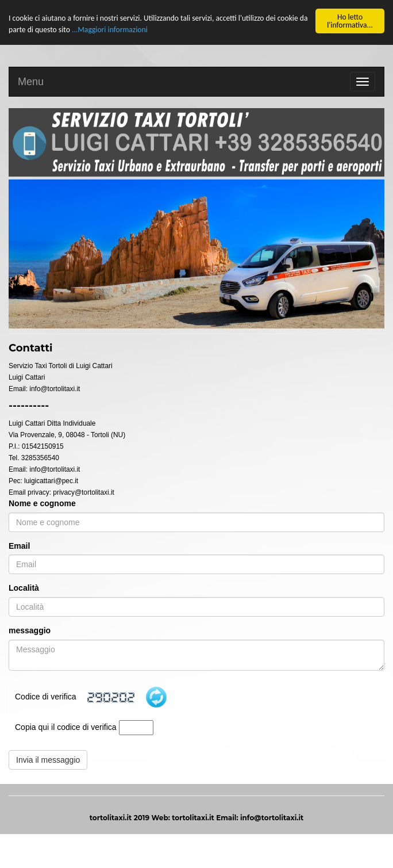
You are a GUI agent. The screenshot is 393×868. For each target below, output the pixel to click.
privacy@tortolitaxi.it (84, 492)
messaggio (30, 630)
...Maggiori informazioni (110, 30)
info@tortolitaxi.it (55, 388)
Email (19, 545)
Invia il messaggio (48, 760)
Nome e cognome (42, 503)
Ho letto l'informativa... (350, 21)
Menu (31, 82)
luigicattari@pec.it (51, 480)
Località (24, 588)
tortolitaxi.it (193, 818)
